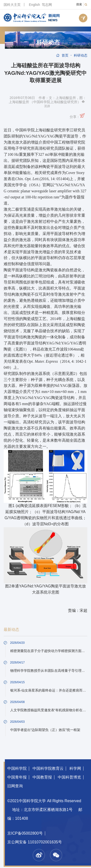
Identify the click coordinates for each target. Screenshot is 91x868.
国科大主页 (12, 5)
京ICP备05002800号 (25, 833)
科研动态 (48, 42)
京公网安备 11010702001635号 (35, 842)
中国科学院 (17, 768)
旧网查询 (15, 786)
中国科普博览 (69, 777)
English (34, 5)
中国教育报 (42, 777)
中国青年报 (17, 777)
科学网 (75, 768)
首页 (65, 55)
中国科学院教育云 (48, 768)
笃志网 (47, 5)
